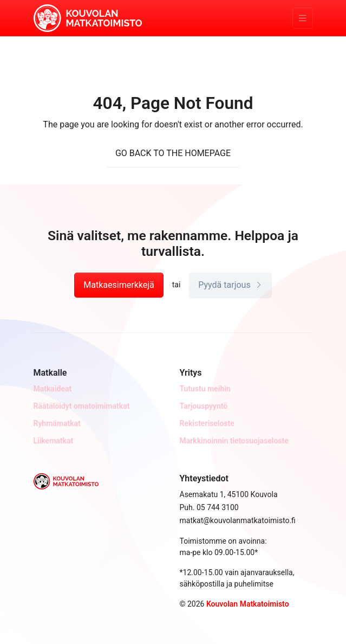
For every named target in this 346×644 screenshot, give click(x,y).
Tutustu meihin (205, 389)
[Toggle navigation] (303, 18)
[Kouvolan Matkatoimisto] (88, 17)
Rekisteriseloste (207, 423)
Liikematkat (54, 441)
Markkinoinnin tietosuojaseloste (234, 441)
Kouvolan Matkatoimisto (248, 604)
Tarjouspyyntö (204, 406)
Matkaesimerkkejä (119, 285)
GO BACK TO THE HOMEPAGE (173, 153)
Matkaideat (53, 389)
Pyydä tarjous (230, 285)
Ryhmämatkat (57, 423)
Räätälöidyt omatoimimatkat (82, 406)
